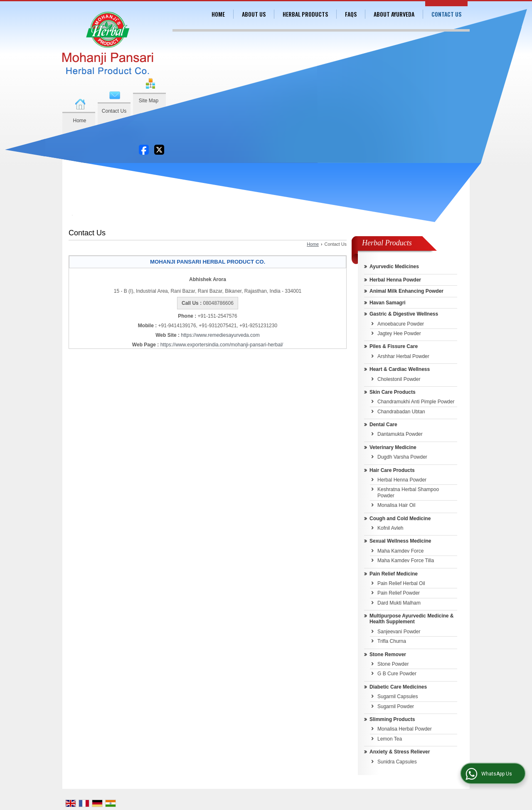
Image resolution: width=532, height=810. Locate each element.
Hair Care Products (392, 470)
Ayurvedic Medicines (394, 267)
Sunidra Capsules (397, 762)
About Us (254, 14)
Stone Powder (393, 664)
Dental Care (383, 425)
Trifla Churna (392, 641)
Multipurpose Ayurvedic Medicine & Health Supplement (411, 619)
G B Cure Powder (397, 674)
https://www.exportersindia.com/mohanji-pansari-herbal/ (222, 345)
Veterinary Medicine (393, 447)
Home (79, 121)
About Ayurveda (394, 14)
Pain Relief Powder (399, 593)
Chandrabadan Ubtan (401, 412)
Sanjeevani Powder (399, 632)
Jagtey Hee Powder (399, 333)
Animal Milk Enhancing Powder (406, 291)
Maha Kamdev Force (400, 551)
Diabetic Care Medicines (398, 687)
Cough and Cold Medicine (400, 519)
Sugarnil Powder (396, 706)
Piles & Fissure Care (394, 346)
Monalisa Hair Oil (396, 505)
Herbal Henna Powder (395, 280)
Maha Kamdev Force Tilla (406, 561)
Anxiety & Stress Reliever (400, 752)
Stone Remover (388, 654)
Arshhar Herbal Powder (403, 356)
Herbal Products (305, 14)
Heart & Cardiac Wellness (400, 369)
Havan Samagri (388, 303)
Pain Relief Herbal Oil (401, 583)
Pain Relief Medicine (394, 574)
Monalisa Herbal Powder (405, 729)
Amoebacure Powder (401, 324)
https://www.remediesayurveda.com (220, 335)
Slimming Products (392, 719)
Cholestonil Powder (399, 379)
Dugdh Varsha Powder (402, 457)
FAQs (351, 14)
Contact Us (114, 111)
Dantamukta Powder (400, 434)
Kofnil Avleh (390, 528)
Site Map (149, 101)
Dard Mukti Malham (399, 603)
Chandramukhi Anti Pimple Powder (416, 402)
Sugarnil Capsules (398, 696)
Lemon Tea (390, 739)
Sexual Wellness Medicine (400, 541)
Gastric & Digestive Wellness (404, 314)
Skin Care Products (393, 392)
